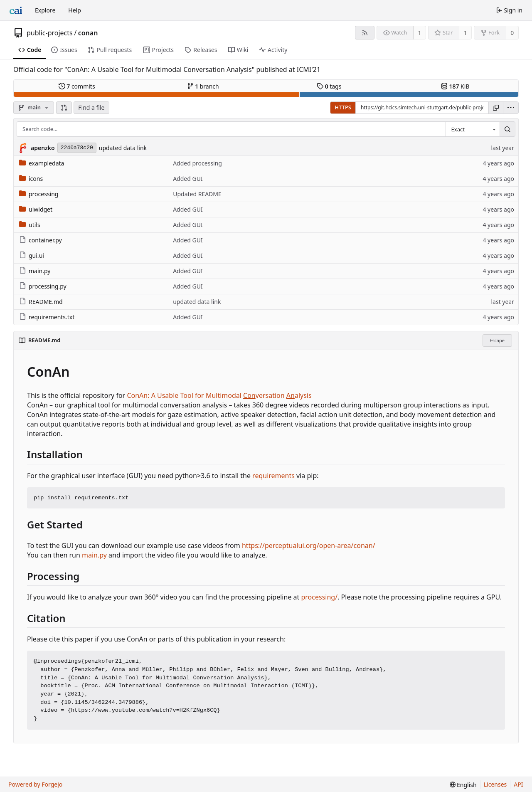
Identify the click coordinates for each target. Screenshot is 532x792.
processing (39, 194)
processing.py (43, 286)
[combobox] (473, 129)
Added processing (197, 163)
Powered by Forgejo (35, 784)
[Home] (16, 10)
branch (203, 86)
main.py (35, 271)
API (518, 784)
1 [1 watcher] (420, 33)
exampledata (42, 163)
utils (30, 225)
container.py (41, 240)
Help (75, 10)
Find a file (91, 107)
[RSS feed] (365, 33)
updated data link (123, 148)
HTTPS (343, 107)
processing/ (319, 597)
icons (31, 179)
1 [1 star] (465, 33)
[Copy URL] (496, 108)
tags (329, 86)
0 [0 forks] (512, 33)
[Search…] (507, 129)
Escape (497, 340)
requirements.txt (47, 317)
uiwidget (36, 209)
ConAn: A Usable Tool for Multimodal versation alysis (219, 395)
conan (88, 33)
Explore (45, 10)
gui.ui (32, 255)
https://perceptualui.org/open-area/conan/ (309, 545)
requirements (273, 476)
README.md (41, 302)
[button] (64, 108)
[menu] (511, 108)
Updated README (197, 194)
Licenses (495, 784)
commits (77, 86)
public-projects (50, 33)
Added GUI (188, 179)
